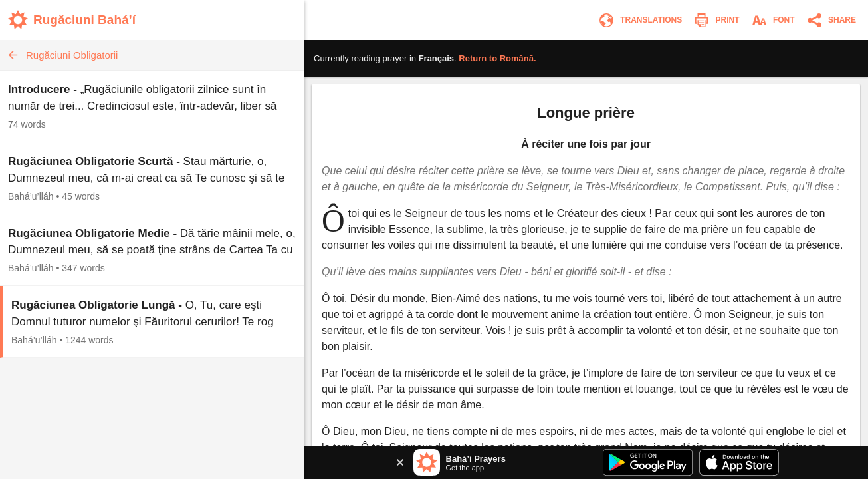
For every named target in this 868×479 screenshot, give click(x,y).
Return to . (497, 58)
